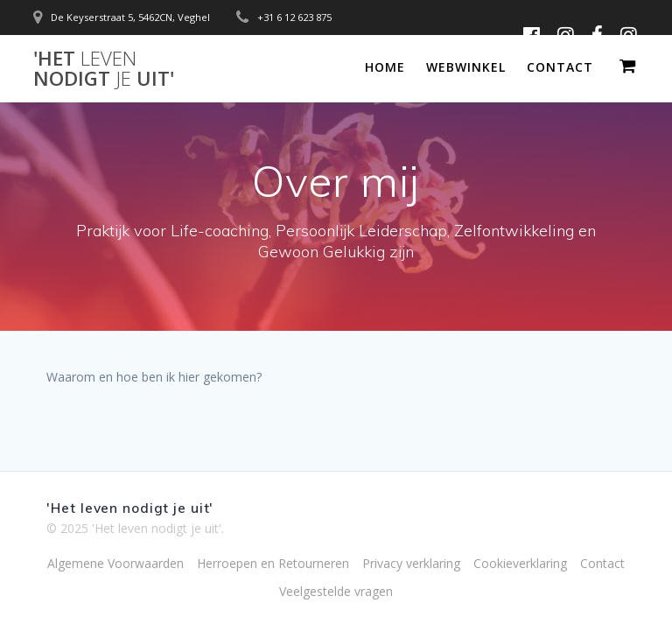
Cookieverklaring (520, 563)
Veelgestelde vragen (336, 591)
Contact (560, 67)
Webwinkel (466, 67)
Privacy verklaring (411, 563)
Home (385, 67)
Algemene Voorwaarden (115, 563)
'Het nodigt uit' (104, 69)
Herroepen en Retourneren (273, 563)
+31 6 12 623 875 (294, 17)
